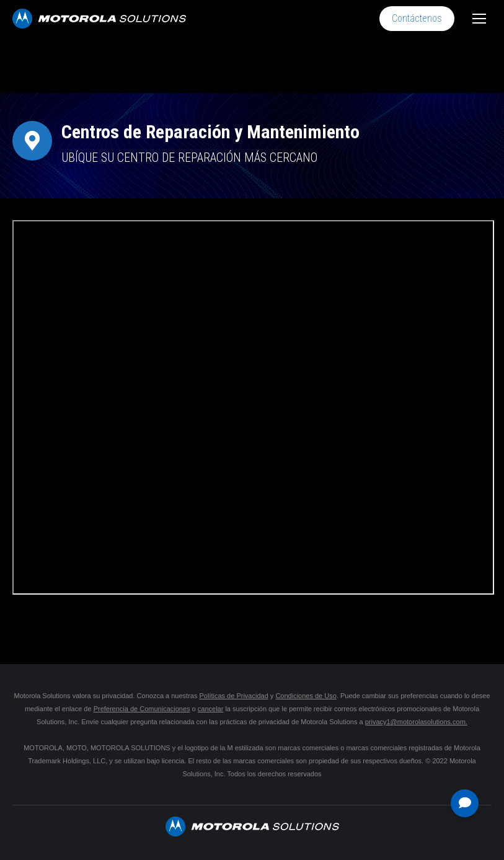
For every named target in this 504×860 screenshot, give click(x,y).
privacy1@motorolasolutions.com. (416, 722)
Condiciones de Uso (306, 696)
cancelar (211, 709)
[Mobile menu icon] (479, 19)
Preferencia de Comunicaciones (142, 709)
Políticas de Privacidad (233, 696)
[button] (465, 803)
